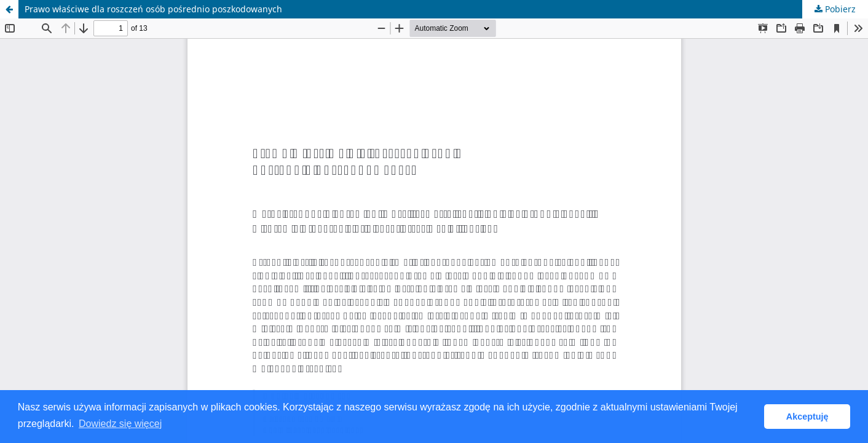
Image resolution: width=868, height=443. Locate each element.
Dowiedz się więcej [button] (120, 424)
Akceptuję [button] (807, 417)
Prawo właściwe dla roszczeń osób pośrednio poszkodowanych (153, 9)
